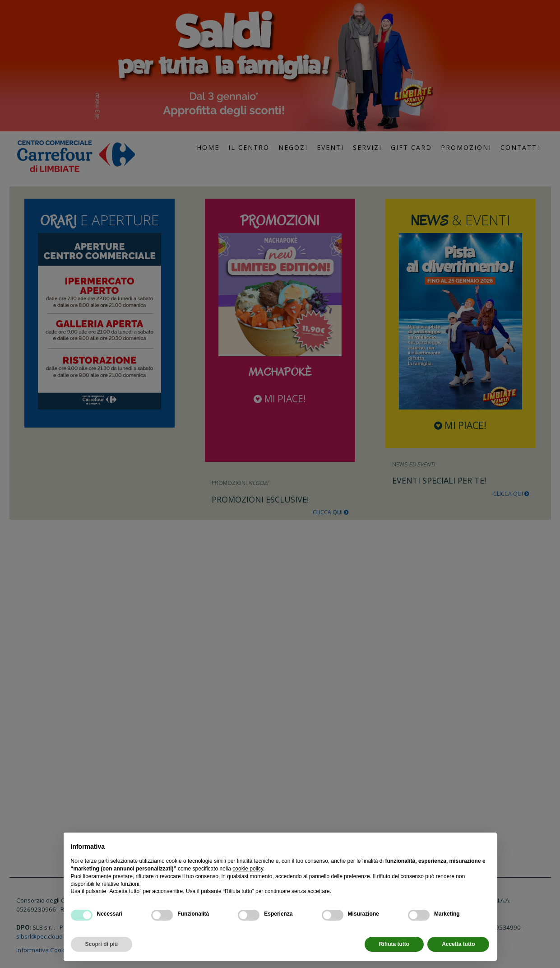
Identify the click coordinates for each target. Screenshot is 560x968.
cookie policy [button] (248, 869)
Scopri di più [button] (102, 944)
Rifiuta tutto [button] (394, 944)
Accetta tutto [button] (458, 944)
